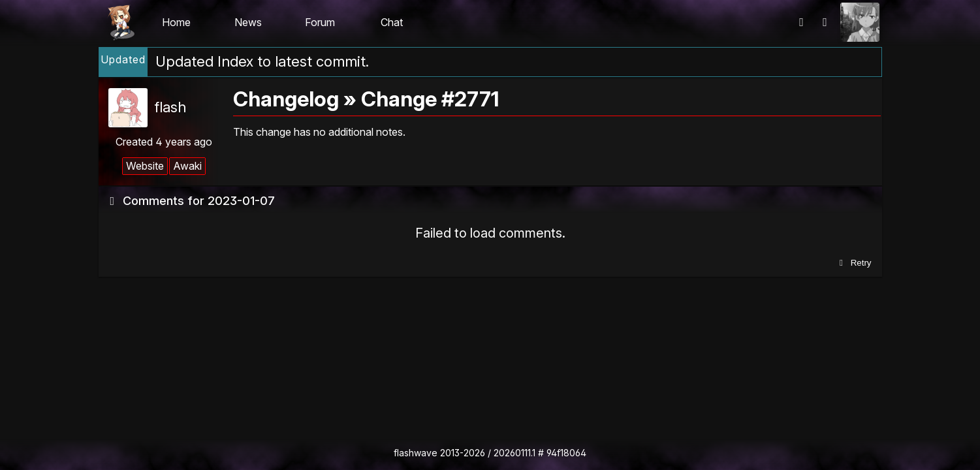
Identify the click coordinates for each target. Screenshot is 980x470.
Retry (854, 263)
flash (170, 107)
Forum (320, 22)
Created (164, 142)
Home (176, 22)
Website (145, 166)
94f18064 (566, 453)
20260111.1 (514, 453)
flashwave (416, 453)
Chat (392, 22)
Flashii (121, 22)
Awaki (187, 166)
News (248, 22)
